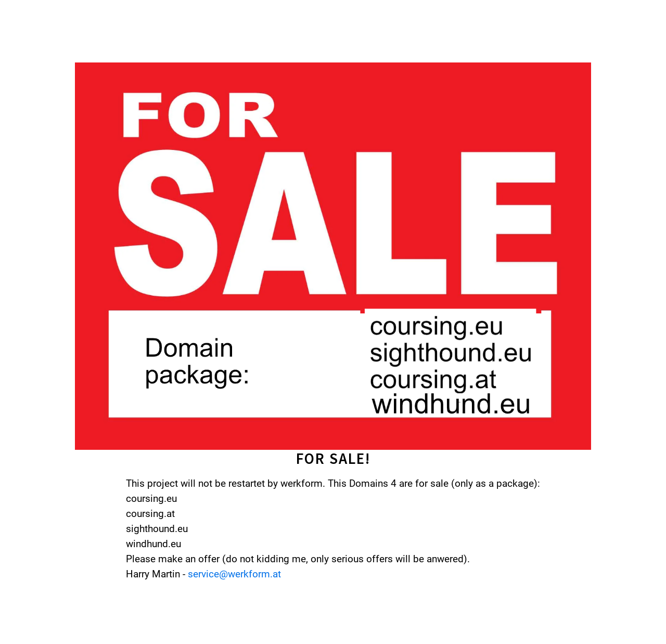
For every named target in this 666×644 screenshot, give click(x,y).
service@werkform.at (234, 574)
